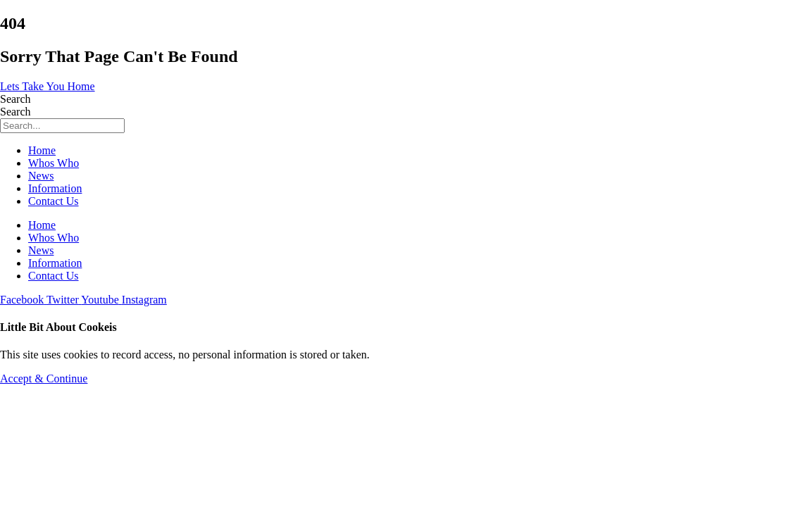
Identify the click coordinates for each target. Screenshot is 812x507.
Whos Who (54, 163)
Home (42, 150)
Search (15, 99)
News (41, 176)
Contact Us (54, 201)
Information (55, 188)
